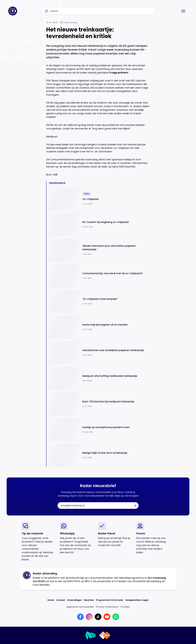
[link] (39, 542)
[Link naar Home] (51, 600)
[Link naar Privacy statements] (107, 607)
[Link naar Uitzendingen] (74, 600)
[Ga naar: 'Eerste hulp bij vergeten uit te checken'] (99, 327)
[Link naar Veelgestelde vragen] (137, 600)
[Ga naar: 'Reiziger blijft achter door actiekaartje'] (99, 455)
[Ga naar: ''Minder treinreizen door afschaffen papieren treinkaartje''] (99, 250)
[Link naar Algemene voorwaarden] (80, 607)
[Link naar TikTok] (98, 617)
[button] (183, 11)
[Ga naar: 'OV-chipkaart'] (99, 199)
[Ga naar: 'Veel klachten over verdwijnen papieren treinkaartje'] (99, 353)
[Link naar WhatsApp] (116, 617)
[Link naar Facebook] (80, 617)
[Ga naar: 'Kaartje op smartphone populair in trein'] (99, 429)
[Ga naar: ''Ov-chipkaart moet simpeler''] (99, 301)
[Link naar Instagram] (89, 617)
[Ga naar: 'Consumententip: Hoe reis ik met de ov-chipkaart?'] (99, 276)
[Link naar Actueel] (61, 600)
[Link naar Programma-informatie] (110, 600)
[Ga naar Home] (13, 11)
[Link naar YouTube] (107, 617)
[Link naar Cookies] (125, 607)
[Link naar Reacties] (89, 600)
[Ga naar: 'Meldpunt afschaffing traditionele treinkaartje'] (99, 378)
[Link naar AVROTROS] (91, 635)
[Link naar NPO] (105, 635)
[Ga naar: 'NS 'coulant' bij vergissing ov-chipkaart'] (99, 224)
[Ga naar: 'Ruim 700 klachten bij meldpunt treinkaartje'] (99, 404)
